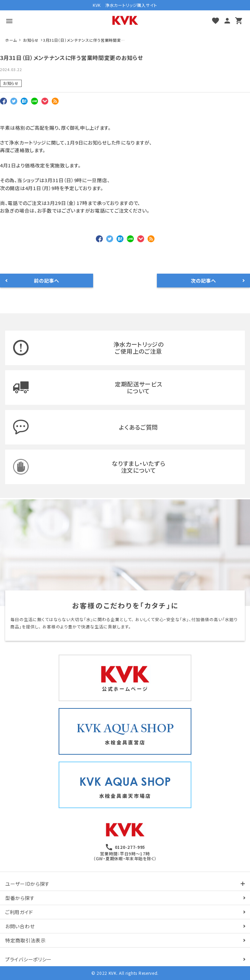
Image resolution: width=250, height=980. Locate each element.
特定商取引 (26, 940)
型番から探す (20, 898)
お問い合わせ (20, 926)
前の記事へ (47, 281)
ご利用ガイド (19, 912)
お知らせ (11, 83)
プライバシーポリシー (28, 959)
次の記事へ (203, 281)
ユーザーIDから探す (27, 884)
